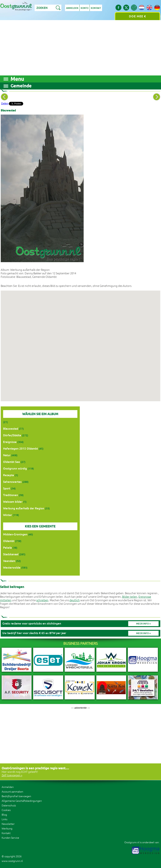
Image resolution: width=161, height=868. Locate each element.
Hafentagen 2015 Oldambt (21, 449)
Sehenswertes (12, 482)
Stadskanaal (11, 554)
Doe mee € (137, 16)
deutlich (75, 600)
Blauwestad (11, 429)
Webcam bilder (13, 502)
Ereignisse (10, 442)
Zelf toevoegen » (12, 775)
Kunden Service (10, 838)
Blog (4, 815)
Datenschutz (9, 806)
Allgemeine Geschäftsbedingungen (22, 801)
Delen (5, 103)
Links (5, 819)
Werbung (7, 829)
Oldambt (9, 541)
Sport (7, 488)
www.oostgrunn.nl (12, 861)
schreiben (42, 600)
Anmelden (72, 8)
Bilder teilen (130, 597)
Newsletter (8, 824)
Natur (7, 455)
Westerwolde (12, 568)
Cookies (6, 810)
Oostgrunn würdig (15, 468)
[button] (80, 342)
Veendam (9, 561)
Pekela (7, 548)
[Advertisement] (80, 48)
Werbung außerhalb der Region (24, 508)
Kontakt (96, 8)
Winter (8, 515)
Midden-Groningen (15, 534)
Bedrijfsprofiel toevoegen (16, 796)
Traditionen (11, 495)
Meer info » (143, 624)
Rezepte (9, 475)
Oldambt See (12, 462)
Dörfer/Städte (12, 435)
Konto (85, 8)
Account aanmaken (12, 792)
